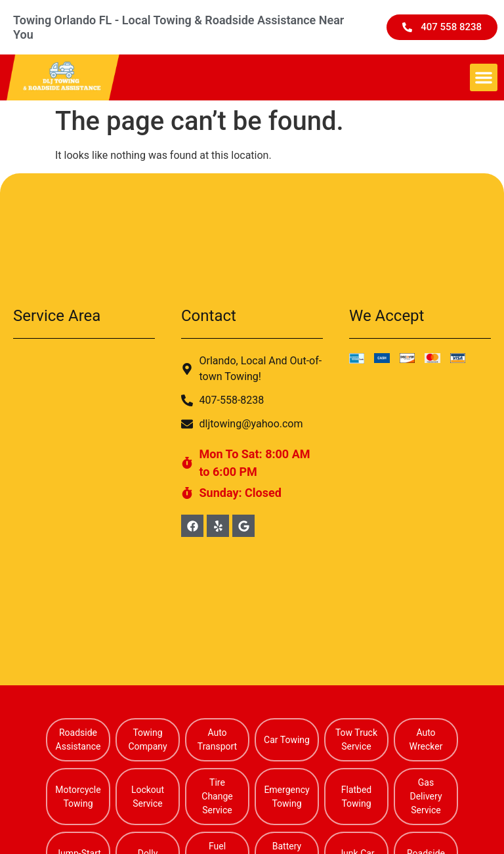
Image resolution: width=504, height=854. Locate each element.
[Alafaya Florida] (84, 452)
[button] (484, 77)
